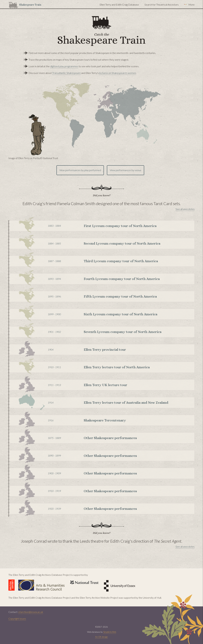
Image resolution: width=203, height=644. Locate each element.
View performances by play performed (80, 170)
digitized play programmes (64, 66)
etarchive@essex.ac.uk (31, 612)
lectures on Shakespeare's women (118, 73)
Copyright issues (17, 619)
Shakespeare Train (30, 5)
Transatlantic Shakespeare (66, 73)
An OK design (101, 637)
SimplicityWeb (110, 632)
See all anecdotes (185, 209)
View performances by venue (126, 170)
